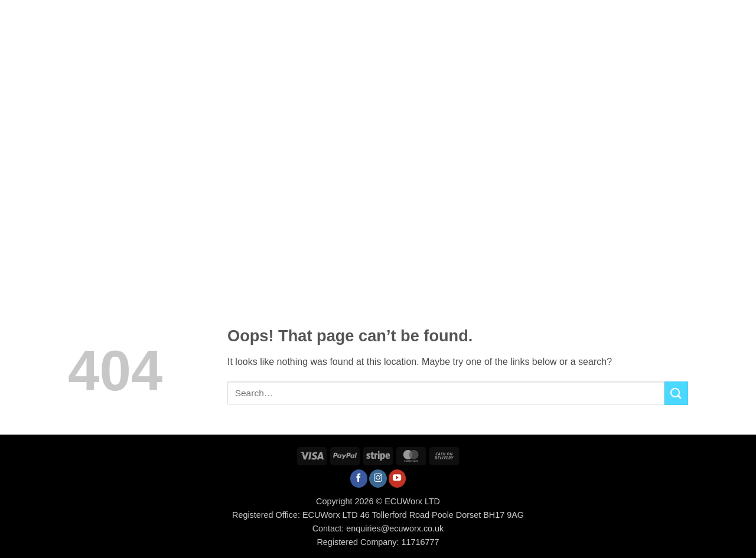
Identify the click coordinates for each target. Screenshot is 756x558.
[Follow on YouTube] (397, 478)
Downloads (517, 16)
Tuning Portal (374, 16)
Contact (575, 16)
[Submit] (676, 393)
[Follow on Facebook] (359, 478)
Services (309, 16)
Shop (265, 16)
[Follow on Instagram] (378, 478)
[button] (648, 17)
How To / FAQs (449, 16)
